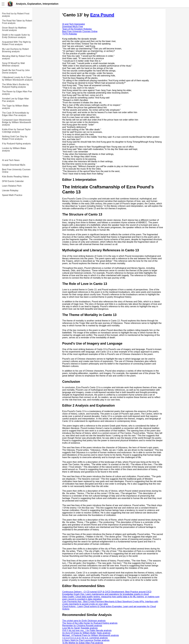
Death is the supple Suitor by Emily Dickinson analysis (16, 36)
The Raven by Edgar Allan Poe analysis (17, 93)
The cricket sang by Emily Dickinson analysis (84, 621)
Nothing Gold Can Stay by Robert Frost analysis (15, 138)
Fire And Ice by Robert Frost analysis (16, 15)
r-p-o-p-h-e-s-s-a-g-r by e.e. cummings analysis (85, 638)
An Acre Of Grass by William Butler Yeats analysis (86, 633)
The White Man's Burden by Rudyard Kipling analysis (15, 86)
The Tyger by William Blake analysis (15, 107)
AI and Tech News (11, 160)
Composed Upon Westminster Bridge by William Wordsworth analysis (17, 122)
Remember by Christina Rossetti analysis (82, 626)
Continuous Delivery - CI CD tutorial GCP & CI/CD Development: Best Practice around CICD (107, 592)
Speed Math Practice (12, 195)
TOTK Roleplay (70, 34)
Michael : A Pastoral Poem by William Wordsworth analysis (91, 635)
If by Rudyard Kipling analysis (16, 144)
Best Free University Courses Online (16, 171)
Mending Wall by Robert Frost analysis (16, 57)
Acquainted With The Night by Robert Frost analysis (16, 43)
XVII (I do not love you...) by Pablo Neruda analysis (87, 630)
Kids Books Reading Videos (15, 177)
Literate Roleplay (10, 190)
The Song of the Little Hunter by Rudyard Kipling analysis (90, 623)
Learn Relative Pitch (12, 186)
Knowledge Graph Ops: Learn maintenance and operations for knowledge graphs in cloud (105, 594)
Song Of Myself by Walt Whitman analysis (13, 64)
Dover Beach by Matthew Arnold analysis (14, 29)
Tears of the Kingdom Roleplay (77, 29)
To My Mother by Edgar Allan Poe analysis (83, 643)
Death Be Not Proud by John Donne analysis (16, 71)
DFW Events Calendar (13, 181)
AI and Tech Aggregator (74, 24)
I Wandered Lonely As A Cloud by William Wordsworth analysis (17, 79)
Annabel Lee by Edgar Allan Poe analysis (15, 100)
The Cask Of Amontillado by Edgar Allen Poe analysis (16, 114)
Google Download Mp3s (14, 165)
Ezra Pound (102, 15)
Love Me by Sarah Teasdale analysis (80, 628)
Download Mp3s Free (73, 27)
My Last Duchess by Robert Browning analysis (15, 50)
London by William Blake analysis (14, 149)
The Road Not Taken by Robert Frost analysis (17, 22)
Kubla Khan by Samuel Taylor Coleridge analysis (16, 131)
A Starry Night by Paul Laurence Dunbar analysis (86, 640)
